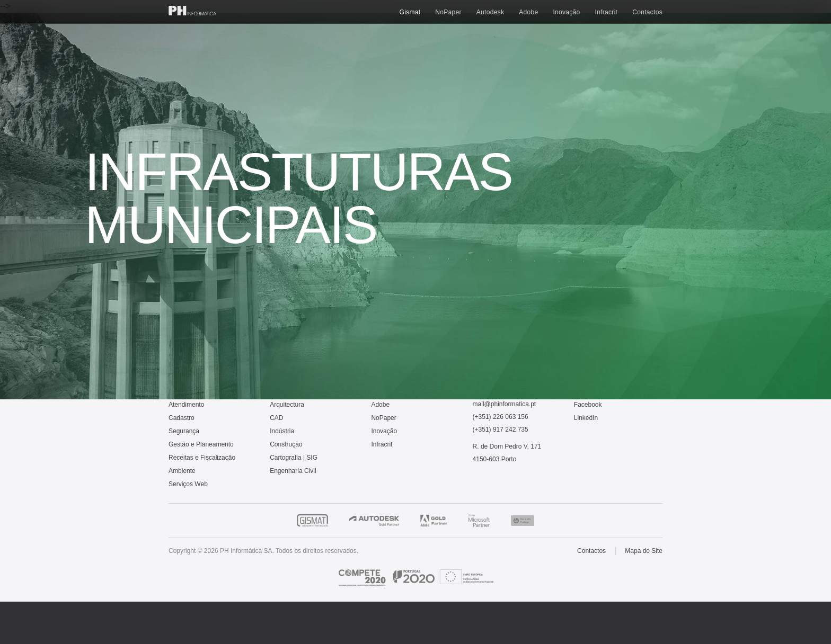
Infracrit (607, 12)
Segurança (184, 431)
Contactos (647, 12)
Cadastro (182, 418)
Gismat (410, 12)
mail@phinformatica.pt (505, 404)
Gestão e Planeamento (201, 444)
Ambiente (182, 471)
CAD (276, 418)
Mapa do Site (644, 551)
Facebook (588, 405)
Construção (286, 444)
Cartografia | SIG (294, 458)
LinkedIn (586, 418)
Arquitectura (287, 405)
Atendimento (186, 405)
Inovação (566, 12)
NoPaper (448, 12)
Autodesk (490, 12)
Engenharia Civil (293, 471)
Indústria (282, 431)
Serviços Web (188, 484)
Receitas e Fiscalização (202, 458)
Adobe (528, 12)
